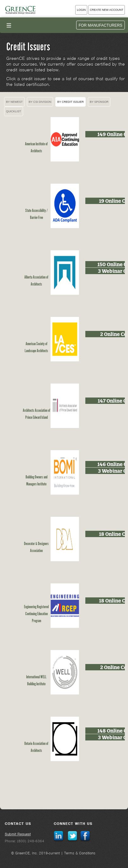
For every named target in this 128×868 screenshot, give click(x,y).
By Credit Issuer (70, 102)
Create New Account (107, 10)
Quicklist (14, 111)
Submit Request (18, 834)
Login (81, 10)
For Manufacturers (101, 25)
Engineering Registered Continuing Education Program (36, 614)
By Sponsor (99, 102)
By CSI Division (40, 102)
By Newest (14, 102)
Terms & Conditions (80, 853)
